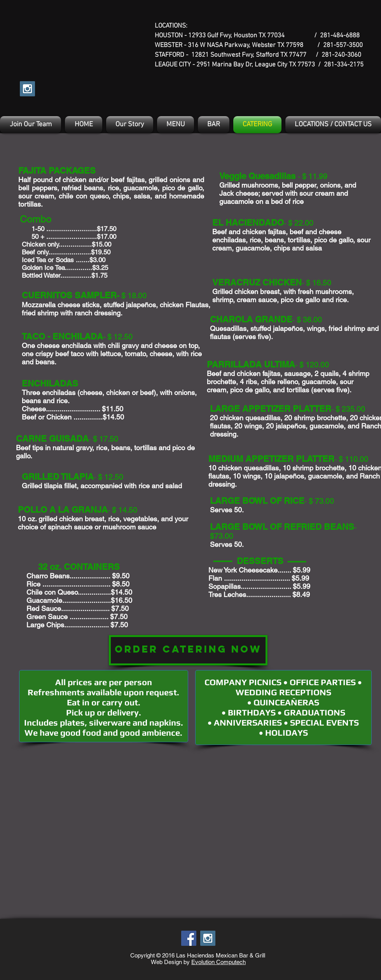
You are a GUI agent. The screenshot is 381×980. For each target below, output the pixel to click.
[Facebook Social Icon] (189, 938)
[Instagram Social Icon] (27, 89)
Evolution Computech (218, 962)
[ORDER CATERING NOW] (188, 650)
